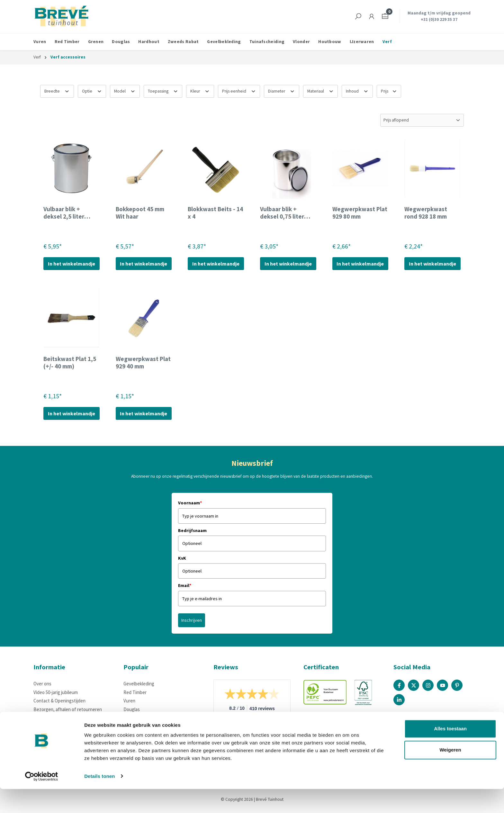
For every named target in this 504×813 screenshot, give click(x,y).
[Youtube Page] (442, 685)
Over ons (42, 684)
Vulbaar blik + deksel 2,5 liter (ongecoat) (64, 213)
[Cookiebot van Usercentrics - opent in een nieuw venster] (42, 800)
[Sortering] (422, 120)
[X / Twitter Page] (414, 685)
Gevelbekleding (139, 684)
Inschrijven (192, 620)
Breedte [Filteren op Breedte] (57, 90)
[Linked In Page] (399, 700)
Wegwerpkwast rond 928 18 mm (426, 213)
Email (185, 585)
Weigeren (450, 774)
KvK (182, 558)
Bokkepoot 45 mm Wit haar (140, 213)
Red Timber (135, 692)
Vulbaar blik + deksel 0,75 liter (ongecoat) (282, 213)
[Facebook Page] (399, 685)
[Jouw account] (372, 17)
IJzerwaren (135, 718)
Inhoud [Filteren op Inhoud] (357, 90)
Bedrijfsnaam (192, 530)
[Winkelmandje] (385, 17)
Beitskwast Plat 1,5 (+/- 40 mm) (70, 363)
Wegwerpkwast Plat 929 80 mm (360, 213)
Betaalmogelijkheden (55, 718)
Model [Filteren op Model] (125, 90)
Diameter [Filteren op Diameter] (282, 90)
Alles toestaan (450, 753)
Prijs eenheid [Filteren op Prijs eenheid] (239, 90)
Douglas (132, 709)
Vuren (129, 701)
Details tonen (99, 800)
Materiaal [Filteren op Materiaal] (321, 90)
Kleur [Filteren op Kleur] (200, 90)
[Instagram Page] (428, 685)
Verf (128, 726)
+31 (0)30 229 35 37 (439, 19)
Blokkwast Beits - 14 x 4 (215, 213)
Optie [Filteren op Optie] (92, 90)
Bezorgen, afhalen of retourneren (68, 709)
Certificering (46, 735)
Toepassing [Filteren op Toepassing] (163, 90)
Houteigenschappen (54, 726)
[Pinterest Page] (457, 685)
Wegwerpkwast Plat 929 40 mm (143, 363)
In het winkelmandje (72, 264)
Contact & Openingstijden (59, 701)
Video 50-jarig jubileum (56, 692)
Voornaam (190, 503)
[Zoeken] (358, 17)
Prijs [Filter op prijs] (389, 90)
